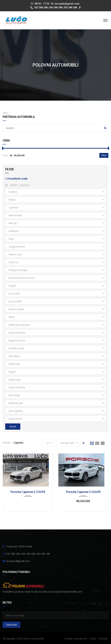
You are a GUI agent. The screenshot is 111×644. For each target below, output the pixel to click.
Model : (17, 185)
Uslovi (93, 639)
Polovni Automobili (33, 639)
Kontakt (103, 639)
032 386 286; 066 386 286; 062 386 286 (54, 7)
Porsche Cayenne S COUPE (28, 492)
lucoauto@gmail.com (67, 4)
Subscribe (11, 625)
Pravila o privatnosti (76, 639)
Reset (13, 426)
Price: (5, 155)
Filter (104, 155)
